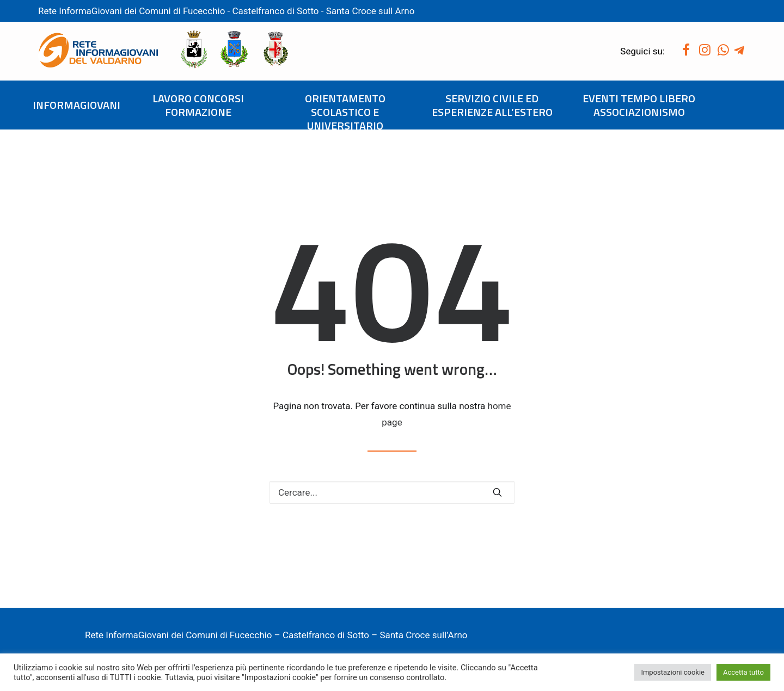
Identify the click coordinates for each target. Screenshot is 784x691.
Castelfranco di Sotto (277, 11)
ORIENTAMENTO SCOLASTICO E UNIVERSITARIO (345, 112)
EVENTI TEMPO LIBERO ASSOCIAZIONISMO (639, 105)
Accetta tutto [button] (743, 672)
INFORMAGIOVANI (76, 105)
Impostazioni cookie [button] (673, 672)
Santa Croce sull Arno (370, 11)
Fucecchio (204, 11)
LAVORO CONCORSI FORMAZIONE (198, 105)
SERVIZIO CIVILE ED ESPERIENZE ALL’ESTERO (492, 105)
